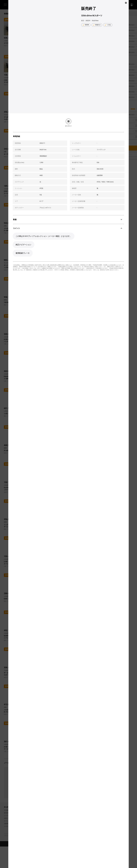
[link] (68, 123)
